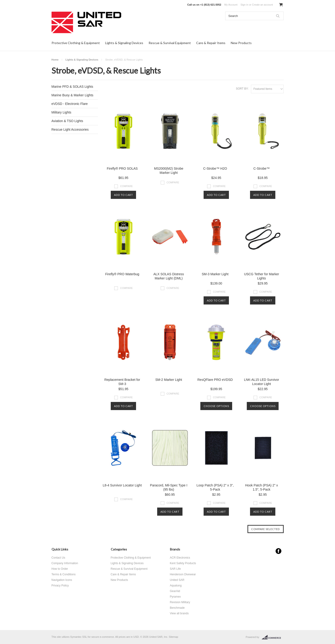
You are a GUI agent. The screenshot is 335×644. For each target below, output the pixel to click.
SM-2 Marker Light (169, 380)
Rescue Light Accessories (70, 129)
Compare (126, 186)
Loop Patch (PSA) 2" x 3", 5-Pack (215, 487)
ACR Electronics (180, 558)
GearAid (175, 591)
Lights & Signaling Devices (124, 43)
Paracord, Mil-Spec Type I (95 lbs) (169, 487)
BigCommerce (273, 637)
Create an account (262, 5)
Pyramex (175, 597)
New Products (241, 43)
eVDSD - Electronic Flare (70, 104)
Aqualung (176, 586)
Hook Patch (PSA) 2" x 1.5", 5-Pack (262, 487)
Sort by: (242, 89)
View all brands (179, 613)
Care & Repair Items (211, 43)
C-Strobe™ (261, 168)
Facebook (278, 551)
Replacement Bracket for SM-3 (122, 382)
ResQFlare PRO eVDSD (215, 380)
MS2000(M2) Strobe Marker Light (169, 171)
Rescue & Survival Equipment (170, 43)
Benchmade (177, 608)
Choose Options (216, 406)
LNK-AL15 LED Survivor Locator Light (262, 382)
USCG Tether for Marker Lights (262, 276)
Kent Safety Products (183, 563)
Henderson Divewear (183, 574)
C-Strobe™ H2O (215, 168)
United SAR (177, 580)
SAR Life (175, 569)
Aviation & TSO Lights (67, 121)
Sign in (244, 5)
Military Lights (62, 112)
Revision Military (180, 602)
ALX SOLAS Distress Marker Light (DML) (169, 276)
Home (55, 60)
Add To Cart (124, 195)
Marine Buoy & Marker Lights (73, 95)
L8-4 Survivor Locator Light (122, 485)
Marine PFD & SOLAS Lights (72, 87)
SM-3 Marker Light (215, 274)
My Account (231, 5)
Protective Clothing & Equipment (76, 43)
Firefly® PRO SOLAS (122, 168)
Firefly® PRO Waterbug (122, 274)
